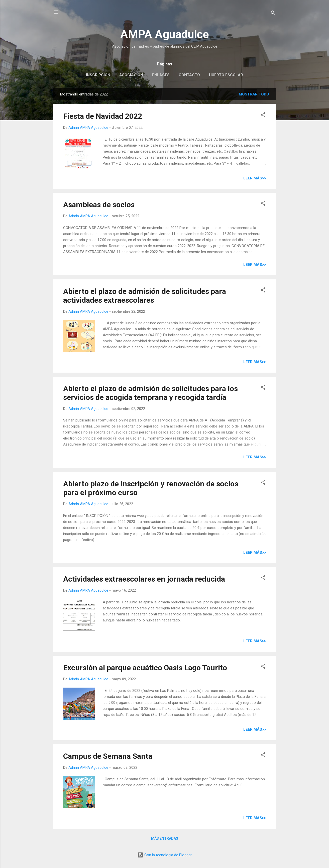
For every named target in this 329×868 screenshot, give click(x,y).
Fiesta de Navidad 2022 (103, 116)
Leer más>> (255, 178)
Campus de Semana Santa (108, 756)
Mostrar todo (254, 94)
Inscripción (98, 75)
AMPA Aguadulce (164, 34)
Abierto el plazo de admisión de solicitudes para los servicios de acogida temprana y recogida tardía (150, 393)
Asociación (131, 75)
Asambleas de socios (99, 205)
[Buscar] (273, 14)
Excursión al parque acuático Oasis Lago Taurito (145, 668)
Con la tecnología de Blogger (164, 855)
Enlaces (161, 75)
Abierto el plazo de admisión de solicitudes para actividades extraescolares (145, 296)
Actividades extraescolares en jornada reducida (144, 579)
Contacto (189, 75)
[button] (263, 116)
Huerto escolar (226, 75)
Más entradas (165, 838)
